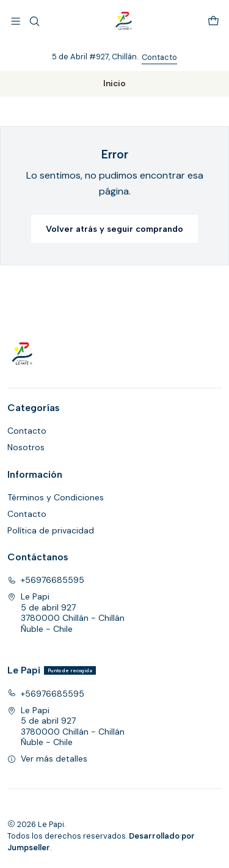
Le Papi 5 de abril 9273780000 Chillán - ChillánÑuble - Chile (66, 613)
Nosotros (26, 447)
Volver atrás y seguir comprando (114, 229)
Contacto (159, 57)
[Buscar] (34, 21)
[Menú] (16, 21)
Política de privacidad (51, 530)
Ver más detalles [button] (47, 759)
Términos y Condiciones (56, 497)
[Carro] (213, 21)
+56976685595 (46, 580)
